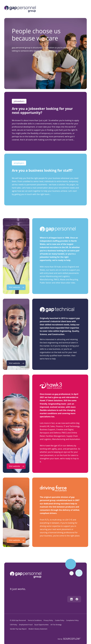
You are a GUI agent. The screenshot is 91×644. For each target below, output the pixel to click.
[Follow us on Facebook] (77, 599)
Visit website (14, 287)
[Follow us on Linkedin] (71, 599)
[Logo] (20, 9)
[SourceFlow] (72, 639)
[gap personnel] (27, 575)
